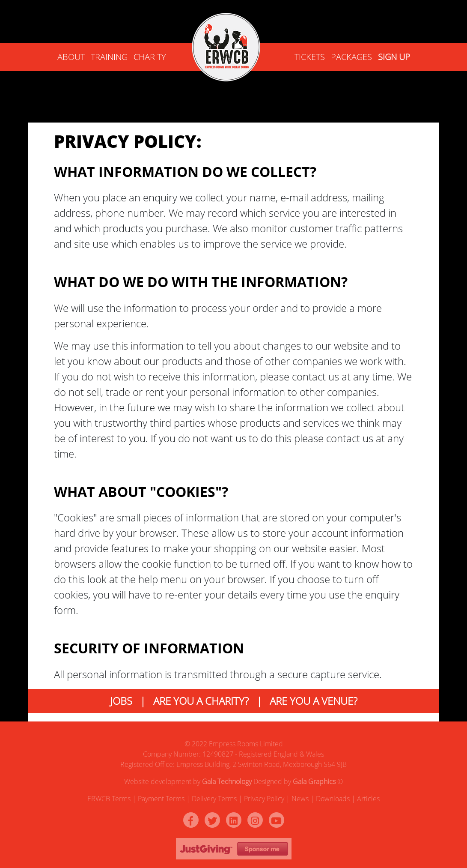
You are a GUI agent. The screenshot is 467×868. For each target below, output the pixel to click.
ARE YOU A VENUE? (314, 701)
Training (109, 57)
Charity (150, 57)
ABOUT (71, 57)
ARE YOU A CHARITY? (201, 701)
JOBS (121, 701)
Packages (351, 57)
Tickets (310, 57)
